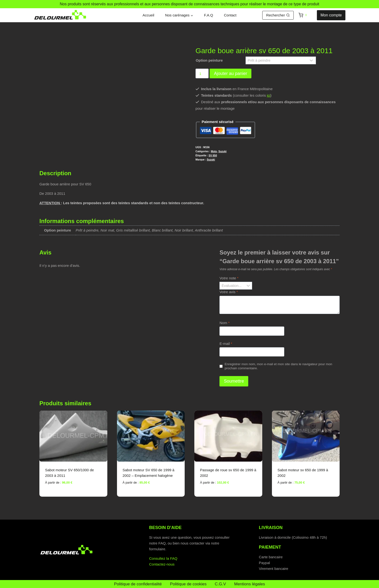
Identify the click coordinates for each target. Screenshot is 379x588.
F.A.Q (209, 15)
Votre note (229, 278)
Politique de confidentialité (138, 584)
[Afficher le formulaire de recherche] (278, 15)
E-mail (226, 344)
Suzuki (222, 151)
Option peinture (209, 60)
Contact (230, 15)
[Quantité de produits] (202, 73)
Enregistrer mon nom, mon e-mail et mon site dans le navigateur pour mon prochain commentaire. (278, 366)
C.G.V (220, 584)
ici (269, 95)
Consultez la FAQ (163, 558)
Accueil (148, 15)
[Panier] (306, 15)
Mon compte (331, 15)
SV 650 (213, 155)
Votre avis (229, 292)
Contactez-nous (162, 564)
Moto (214, 151)
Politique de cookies (188, 584)
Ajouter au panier (230, 73)
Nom (225, 323)
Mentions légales (250, 584)
